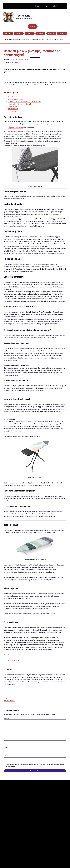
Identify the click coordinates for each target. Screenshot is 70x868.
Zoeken (33, 26)
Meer (62, 33)
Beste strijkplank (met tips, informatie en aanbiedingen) (32, 53)
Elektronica (8, 33)
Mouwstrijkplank (13, 109)
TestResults (23, 16)
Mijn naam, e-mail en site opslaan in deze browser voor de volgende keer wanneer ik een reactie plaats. (35, 766)
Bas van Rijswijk (9, 701)
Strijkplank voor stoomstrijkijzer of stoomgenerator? (24, 102)
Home (5, 39)
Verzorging (40, 33)
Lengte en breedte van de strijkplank (19, 104)
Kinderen (51, 33)
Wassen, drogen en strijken (17, 39)
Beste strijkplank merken (16, 99)
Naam (6, 739)
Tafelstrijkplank (12, 106)
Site (5, 756)
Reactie (7, 718)
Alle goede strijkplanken (15, 128)
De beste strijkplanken (15, 97)
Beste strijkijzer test (14, 660)
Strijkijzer (15, 63)
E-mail (6, 747)
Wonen (19, 33)
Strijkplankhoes (12, 111)
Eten (30, 33)
